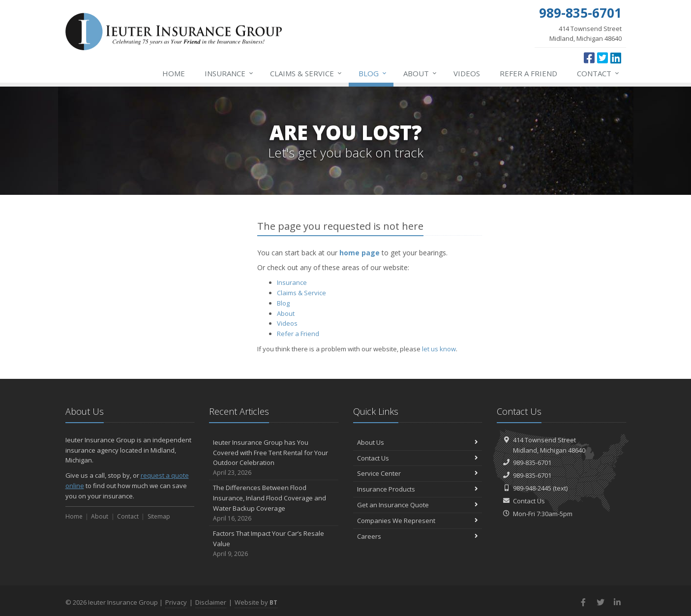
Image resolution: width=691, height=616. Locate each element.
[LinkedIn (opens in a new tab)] (616, 58)
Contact (599, 73)
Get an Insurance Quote (418, 505)
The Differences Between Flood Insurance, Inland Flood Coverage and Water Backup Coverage (274, 503)
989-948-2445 (532, 488)
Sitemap (159, 516)
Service (306, 73)
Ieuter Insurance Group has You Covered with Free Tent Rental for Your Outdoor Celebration (274, 458)
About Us (418, 442)
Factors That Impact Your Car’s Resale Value (274, 544)
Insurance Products (418, 489)
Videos (467, 73)
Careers (418, 536)
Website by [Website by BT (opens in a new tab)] (256, 602)
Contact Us (418, 458)
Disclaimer (211, 602)
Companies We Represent (418, 521)
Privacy (176, 602)
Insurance (229, 73)
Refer (528, 73)
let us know (439, 349)
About (421, 73)
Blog (373, 73)
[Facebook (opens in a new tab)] (589, 58)
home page (360, 253)
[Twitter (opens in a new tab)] (602, 58)
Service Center (418, 473)
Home (174, 73)
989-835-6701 (532, 462)
